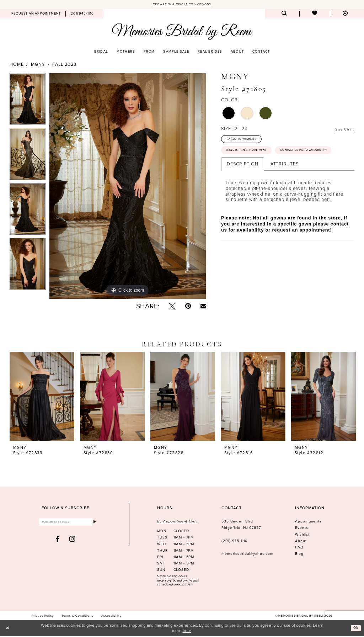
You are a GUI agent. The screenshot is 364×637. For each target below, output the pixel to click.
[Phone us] (82, 15)
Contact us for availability (255, 168)
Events (301, 529)
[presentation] (42, 397)
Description (243, 183)
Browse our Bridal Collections (182, 5)
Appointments (308, 522)
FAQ (299, 548)
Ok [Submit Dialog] (355, 628)
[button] (345, 15)
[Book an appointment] (36, 15)
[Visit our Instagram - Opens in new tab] (72, 541)
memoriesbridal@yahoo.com (247, 555)
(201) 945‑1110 (234, 542)
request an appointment (301, 249)
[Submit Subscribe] (94, 524)
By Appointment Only (177, 522)
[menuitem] (36, 15)
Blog (299, 555)
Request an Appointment (252, 155)
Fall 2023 (64, 65)
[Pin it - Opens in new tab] (188, 307)
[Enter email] (66, 524)
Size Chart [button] (342, 130)
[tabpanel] (28, 102)
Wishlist (302, 535)
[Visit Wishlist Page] (315, 15)
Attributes (285, 183)
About (301, 542)
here (187, 631)
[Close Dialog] (9, 629)
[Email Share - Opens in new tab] (203, 307)
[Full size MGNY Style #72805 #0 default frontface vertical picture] (128, 187)
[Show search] (284, 15)
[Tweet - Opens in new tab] (172, 307)
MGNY (38, 65)
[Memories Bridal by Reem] (182, 32)
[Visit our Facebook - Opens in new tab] (58, 541)
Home (17, 65)
